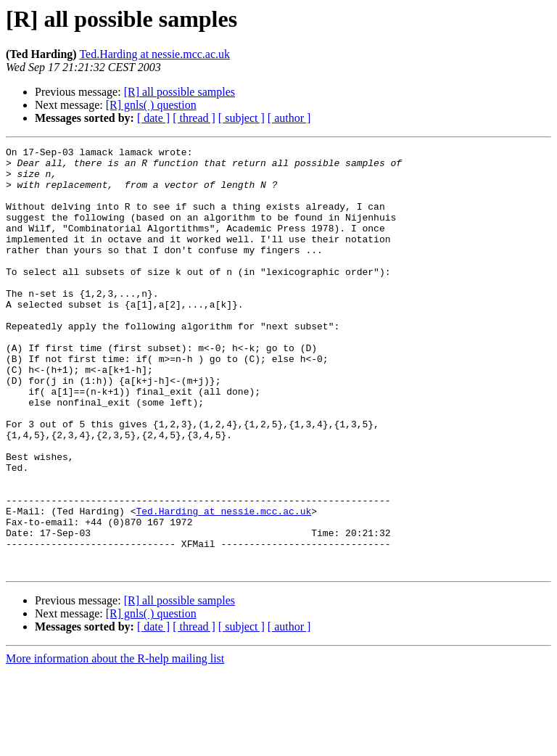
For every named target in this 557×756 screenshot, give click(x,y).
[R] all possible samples (180, 92)
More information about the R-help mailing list (115, 743)
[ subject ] (242, 118)
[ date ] (153, 118)
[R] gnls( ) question (151, 105)
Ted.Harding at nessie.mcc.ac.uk (154, 54)
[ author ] (289, 118)
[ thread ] (194, 118)
